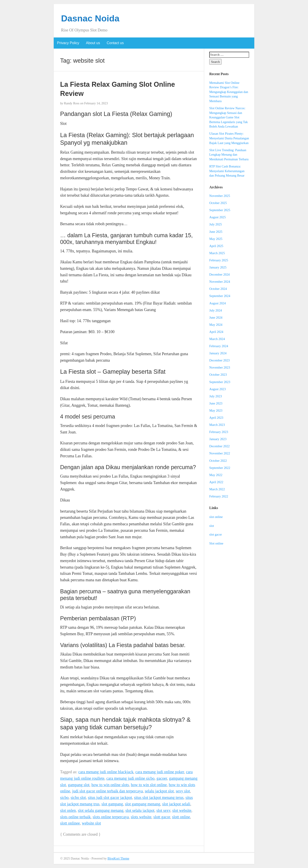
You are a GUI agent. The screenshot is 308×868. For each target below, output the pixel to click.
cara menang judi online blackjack (106, 772)
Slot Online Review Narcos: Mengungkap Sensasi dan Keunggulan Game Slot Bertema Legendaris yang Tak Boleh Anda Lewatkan (229, 117)
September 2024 (220, 296)
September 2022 (220, 468)
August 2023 (218, 389)
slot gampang (112, 804)
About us (93, 43)
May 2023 (216, 410)
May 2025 (216, 239)
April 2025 (216, 246)
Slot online (216, 543)
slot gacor (216, 534)
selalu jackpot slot (159, 791)
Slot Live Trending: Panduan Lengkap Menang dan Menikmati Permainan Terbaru (229, 155)
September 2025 (220, 210)
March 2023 (217, 425)
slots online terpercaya (111, 817)
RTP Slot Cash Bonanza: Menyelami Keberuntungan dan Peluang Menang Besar (227, 171)
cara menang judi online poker (160, 772)
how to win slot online (149, 785)
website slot (91, 823)
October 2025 (218, 203)
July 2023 (216, 396)
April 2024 (216, 332)
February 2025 (219, 260)
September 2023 (220, 382)
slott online (181, 817)
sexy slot (183, 791)
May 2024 (216, 325)
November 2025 (220, 196)
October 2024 (218, 289)
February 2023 (219, 432)
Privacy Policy (68, 43)
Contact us (115, 43)
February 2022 (219, 496)
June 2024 (216, 318)
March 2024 (217, 339)
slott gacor (162, 817)
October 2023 (218, 375)
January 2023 (218, 439)
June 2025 (216, 232)
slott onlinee (70, 823)
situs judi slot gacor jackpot (110, 798)
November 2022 (220, 453)
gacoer (162, 778)
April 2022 (216, 482)
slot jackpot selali (176, 804)
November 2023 (220, 367)
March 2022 (217, 489)
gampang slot (79, 785)
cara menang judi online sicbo (130, 778)
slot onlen (68, 810)
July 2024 (216, 310)
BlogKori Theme (118, 858)
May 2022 (216, 475)
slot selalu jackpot (140, 810)
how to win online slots (110, 785)
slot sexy (163, 810)
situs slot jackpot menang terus (159, 798)
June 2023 (216, 403)
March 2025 (217, 253)
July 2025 (216, 224)
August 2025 (218, 217)
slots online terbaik (75, 817)
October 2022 (218, 461)
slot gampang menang (143, 804)
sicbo (64, 798)
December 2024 (220, 274)
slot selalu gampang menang (101, 810)
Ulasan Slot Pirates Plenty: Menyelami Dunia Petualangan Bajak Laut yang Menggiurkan (229, 138)
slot (212, 526)
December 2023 (220, 360)
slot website (182, 810)
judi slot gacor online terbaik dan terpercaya (108, 791)
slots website (141, 817)
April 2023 (216, 418)
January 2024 (218, 353)
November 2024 (220, 282)
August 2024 (218, 303)
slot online (216, 517)
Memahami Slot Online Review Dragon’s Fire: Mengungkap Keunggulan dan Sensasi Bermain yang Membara (229, 92)
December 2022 (220, 446)
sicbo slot (78, 798)
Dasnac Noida (90, 18)
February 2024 (219, 346)
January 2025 (218, 267)
